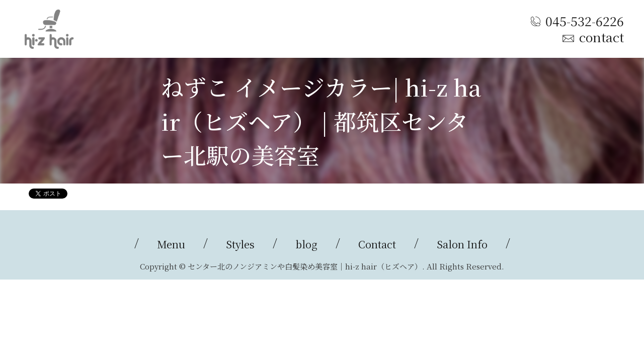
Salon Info (462, 244)
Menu (171, 244)
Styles (240, 244)
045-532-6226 (585, 21)
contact (601, 37)
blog (306, 244)
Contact (377, 244)
